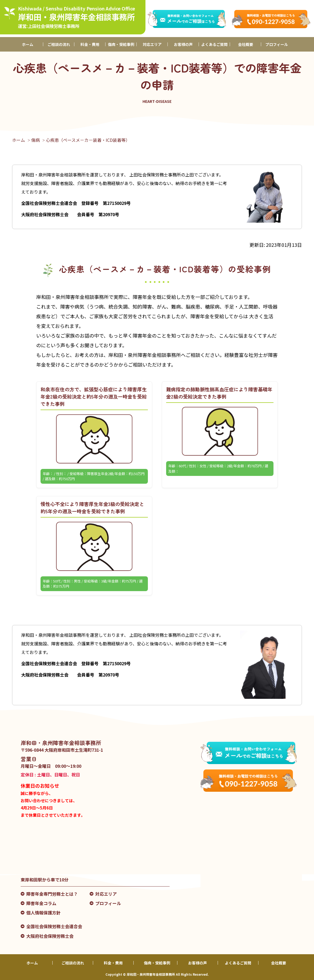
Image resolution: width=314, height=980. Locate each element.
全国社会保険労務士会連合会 (54, 926)
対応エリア (152, 44)
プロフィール (277, 44)
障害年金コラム (41, 903)
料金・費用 (90, 44)
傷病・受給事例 (121, 44)
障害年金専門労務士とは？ (52, 894)
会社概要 (246, 44)
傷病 (35, 140)
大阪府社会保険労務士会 (50, 936)
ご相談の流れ (59, 44)
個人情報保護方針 (43, 913)
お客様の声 (183, 44)
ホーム (28, 44)
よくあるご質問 (214, 44)
